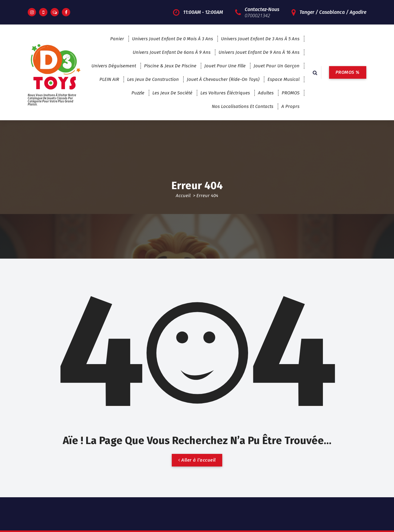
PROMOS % (348, 72)
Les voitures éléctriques (225, 93)
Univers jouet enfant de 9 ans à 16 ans (259, 52)
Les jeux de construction (153, 79)
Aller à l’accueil (197, 460)
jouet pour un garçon (277, 66)
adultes (266, 93)
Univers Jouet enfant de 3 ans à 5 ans (260, 39)
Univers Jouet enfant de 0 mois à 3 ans (173, 39)
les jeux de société (172, 93)
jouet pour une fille (225, 66)
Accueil (183, 196)
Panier (117, 39)
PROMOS (291, 93)
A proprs (290, 106)
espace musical (283, 79)
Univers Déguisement (114, 66)
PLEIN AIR (109, 79)
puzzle (138, 93)
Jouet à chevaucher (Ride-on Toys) (223, 79)
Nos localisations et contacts (243, 106)
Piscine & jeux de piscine (170, 66)
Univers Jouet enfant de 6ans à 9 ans (172, 52)
